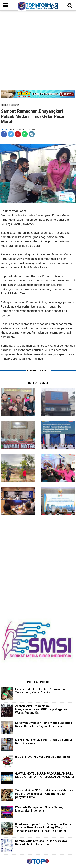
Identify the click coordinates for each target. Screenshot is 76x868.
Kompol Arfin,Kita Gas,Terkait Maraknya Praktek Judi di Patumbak (41, 843)
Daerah (15, 105)
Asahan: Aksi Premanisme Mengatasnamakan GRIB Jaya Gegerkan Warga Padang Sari (42, 709)
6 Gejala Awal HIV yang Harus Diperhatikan (43, 757)
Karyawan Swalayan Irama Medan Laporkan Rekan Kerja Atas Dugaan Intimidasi (44, 724)
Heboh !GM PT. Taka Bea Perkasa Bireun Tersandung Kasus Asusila (42, 691)
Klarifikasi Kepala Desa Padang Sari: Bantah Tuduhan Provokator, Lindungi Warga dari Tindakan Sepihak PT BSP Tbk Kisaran (44, 827)
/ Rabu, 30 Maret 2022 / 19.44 (22, 129)
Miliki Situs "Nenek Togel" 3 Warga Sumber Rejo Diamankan (44, 741)
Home (5, 105)
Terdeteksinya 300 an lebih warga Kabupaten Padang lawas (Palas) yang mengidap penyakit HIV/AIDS (45, 794)
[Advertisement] (38, 52)
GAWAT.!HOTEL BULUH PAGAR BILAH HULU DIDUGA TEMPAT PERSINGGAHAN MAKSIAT (45, 775)
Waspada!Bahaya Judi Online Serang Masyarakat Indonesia (39, 809)
